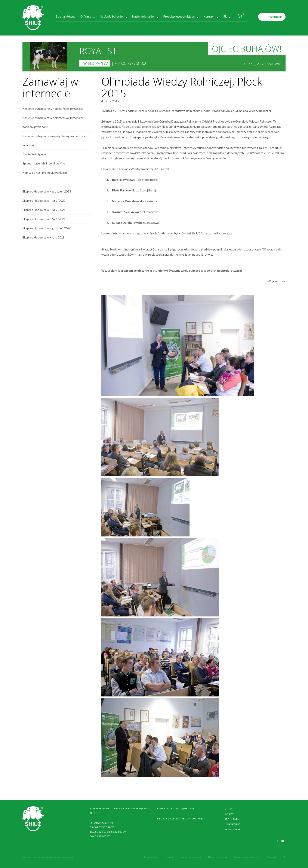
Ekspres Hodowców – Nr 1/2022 (44, 201)
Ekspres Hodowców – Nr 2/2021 (44, 210)
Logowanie (232, 824)
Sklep (228, 809)
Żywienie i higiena (34, 154)
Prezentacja (274, 17)
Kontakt (209, 16)
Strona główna (66, 16)
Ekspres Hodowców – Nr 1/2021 (44, 219)
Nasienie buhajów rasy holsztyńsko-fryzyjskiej (53, 109)
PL (225, 16)
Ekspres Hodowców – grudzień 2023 (47, 191)
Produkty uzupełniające (179, 16)
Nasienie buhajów (112, 16)
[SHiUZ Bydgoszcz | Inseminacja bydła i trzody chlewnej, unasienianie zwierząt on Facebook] (277, 841)
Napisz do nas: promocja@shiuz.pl (45, 173)
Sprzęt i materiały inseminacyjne (44, 163)
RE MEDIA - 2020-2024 (61, 857)
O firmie (86, 16)
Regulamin (232, 819)
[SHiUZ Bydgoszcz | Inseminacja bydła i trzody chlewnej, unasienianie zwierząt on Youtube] (283, 841)
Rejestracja (233, 829)
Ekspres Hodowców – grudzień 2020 (47, 228)
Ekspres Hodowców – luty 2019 (44, 237)
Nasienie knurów (143, 16)
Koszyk (230, 814)
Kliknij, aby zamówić (262, 64)
